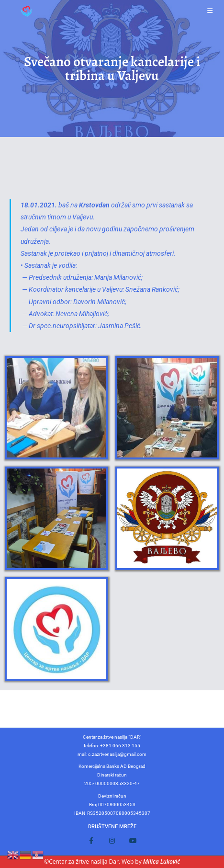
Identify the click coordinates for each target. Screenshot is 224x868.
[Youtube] (133, 841)
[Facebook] (91, 841)
